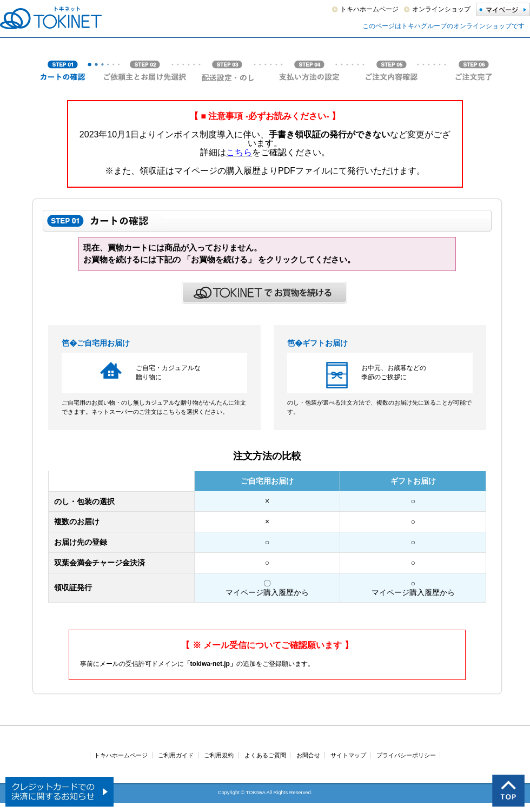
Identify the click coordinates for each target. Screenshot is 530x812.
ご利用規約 (219, 755)
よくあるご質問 (265, 755)
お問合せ (308, 755)
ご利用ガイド (176, 755)
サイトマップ (348, 755)
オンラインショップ (441, 9)
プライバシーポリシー (406, 755)
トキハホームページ (369, 9)
